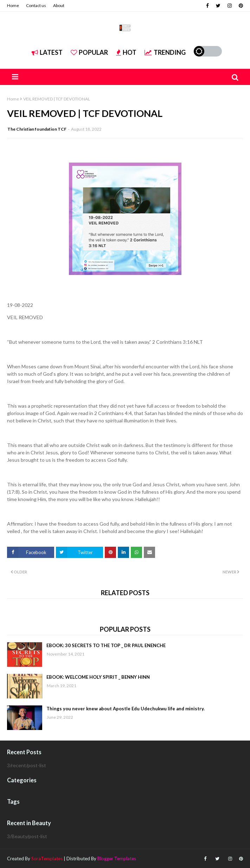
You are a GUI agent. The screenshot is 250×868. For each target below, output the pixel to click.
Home (13, 5)
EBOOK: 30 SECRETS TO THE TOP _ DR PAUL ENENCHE (106, 645)
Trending (165, 52)
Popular (89, 52)
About (59, 5)
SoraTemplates (47, 859)
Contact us (36, 5)
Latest (47, 52)
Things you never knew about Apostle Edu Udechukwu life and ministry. (126, 709)
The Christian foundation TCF (37, 129)
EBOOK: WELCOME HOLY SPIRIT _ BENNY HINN (98, 677)
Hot (126, 52)
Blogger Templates (117, 859)
